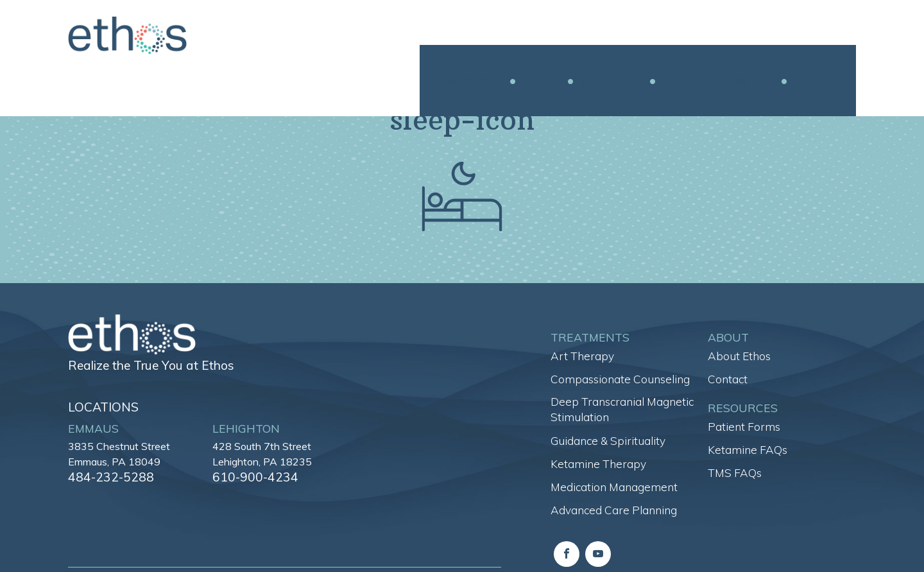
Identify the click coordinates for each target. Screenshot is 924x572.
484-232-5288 (111, 477)
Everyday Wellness (735, 36)
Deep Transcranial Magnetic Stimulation (622, 410)
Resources (628, 36)
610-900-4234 (255, 477)
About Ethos (739, 356)
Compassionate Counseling (620, 379)
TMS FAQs (735, 473)
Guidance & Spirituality (608, 441)
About (558, 36)
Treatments (485, 35)
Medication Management (614, 487)
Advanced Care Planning (614, 510)
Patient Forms (744, 427)
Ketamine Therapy (598, 464)
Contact (834, 36)
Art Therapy (582, 356)
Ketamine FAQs (748, 450)
